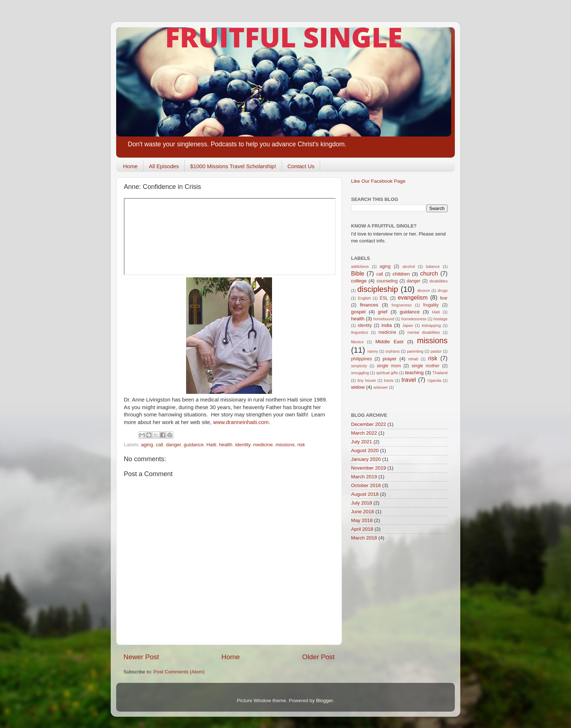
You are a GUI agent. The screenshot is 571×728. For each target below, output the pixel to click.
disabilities (438, 281)
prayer (390, 359)
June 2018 (363, 512)
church (429, 273)
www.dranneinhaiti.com (241, 422)
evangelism (413, 297)
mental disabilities (424, 332)
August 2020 (365, 450)
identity (243, 445)
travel (409, 380)
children (401, 274)
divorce (424, 290)
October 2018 (366, 485)
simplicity (359, 366)
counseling (387, 281)
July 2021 (362, 442)
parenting (415, 351)
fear (444, 298)
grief (383, 312)
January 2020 (366, 459)
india (387, 325)
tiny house (367, 380)
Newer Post (141, 657)
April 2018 (362, 529)
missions (285, 445)
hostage (441, 319)
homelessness (414, 319)
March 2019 (364, 477)
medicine (263, 445)
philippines (361, 359)
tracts (389, 380)
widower (381, 387)
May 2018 (362, 520)
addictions (360, 266)
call (160, 445)
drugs (443, 290)
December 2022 (369, 424)
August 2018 (365, 494)
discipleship (378, 289)
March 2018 (364, 538)
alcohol (409, 266)
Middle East (389, 342)
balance (433, 266)
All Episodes (164, 166)
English (364, 298)
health (226, 445)
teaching (414, 373)
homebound (384, 319)
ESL (384, 298)
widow (358, 387)
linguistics (360, 332)
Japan (408, 325)
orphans (392, 351)
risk (301, 445)
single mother (426, 366)
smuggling (360, 373)
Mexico (357, 342)
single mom (389, 366)
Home (130, 166)
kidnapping (431, 325)
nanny (373, 351)
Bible (358, 273)
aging (147, 445)
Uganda (434, 380)
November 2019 (369, 468)
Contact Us (301, 166)
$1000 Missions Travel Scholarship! (233, 166)
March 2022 (364, 433)
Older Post (318, 657)
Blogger (324, 701)
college (359, 281)
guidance (194, 445)
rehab (413, 359)
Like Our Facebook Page (378, 181)
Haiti (211, 445)
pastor (436, 351)
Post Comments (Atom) (179, 672)
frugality (431, 305)
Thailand (440, 373)
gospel (358, 312)
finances (369, 305)
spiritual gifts (387, 373)
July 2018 (362, 503)
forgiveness (401, 305)
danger (174, 445)
